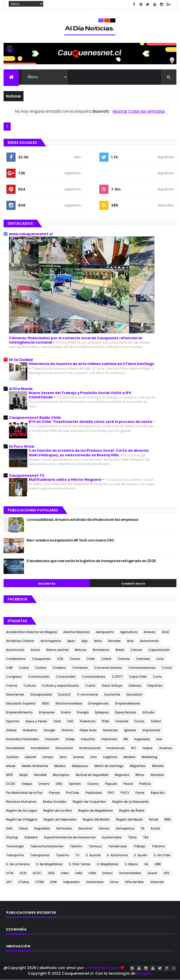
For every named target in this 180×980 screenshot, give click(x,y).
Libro (63, 757)
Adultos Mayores (76, 632)
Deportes (155, 686)
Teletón (76, 846)
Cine (160, 659)
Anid (165, 632)
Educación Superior (21, 704)
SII (143, 829)
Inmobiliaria (15, 748)
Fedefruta (88, 721)
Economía (112, 695)
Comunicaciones (142, 668)
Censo (75, 659)
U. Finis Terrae (80, 864)
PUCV (125, 793)
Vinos (114, 882)
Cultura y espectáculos (60, 686)
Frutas (140, 721)
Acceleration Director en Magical (32, 632)
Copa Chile (138, 677)
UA (146, 864)
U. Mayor (131, 864)
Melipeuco (80, 766)
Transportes (40, 855)
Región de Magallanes (96, 811)
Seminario (64, 829)
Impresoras (151, 730)
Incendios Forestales (22, 739)
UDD (51, 873)
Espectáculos (126, 713)
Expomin (13, 721)
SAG (9, 829)
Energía (83, 713)
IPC (134, 748)
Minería (158, 766)
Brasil (120, 650)
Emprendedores (128, 704)
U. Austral (93, 855)
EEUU (46, 704)
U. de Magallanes (49, 864)
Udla (79, 873)
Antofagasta (51, 641)
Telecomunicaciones (47, 846)
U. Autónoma (117, 855)
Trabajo (139, 846)
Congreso (14, 677)
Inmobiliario (40, 748)
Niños (140, 775)
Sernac (104, 829)
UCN (23, 873)
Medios (60, 766)
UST (9, 882)
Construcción (39, 677)
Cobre (24, 668)
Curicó (90, 686)
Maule (11, 766)
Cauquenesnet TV (27, 475)
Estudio (149, 713)
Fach (57, 721)
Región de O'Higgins (22, 820)
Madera (129, 757)
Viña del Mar (134, 882)
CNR (9, 668)
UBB (158, 864)
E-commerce (88, 695)
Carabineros (16, 659)
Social (155, 829)
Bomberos (101, 650)
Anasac (150, 632)
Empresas (47, 713)
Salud (23, 829)
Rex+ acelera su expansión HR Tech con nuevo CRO (70, 541)
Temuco (95, 846)
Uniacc (107, 873)
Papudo (111, 784)
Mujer (24, 775)
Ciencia (124, 659)
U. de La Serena (18, 864)
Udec (65, 873)
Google (49, 730)
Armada (114, 641)
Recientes (47, 584)
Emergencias (99, 704)
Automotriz (15, 650)
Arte (130, 641)
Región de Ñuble (132, 811)
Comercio (80, 668)
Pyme (140, 793)
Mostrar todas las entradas (139, 112)
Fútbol (156, 721)
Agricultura (129, 632)
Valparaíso (71, 882)
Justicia (12, 757)
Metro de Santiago (109, 766)
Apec (71, 641)
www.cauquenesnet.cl (31, 234)
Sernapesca (125, 829)
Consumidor (66, 677)
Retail (154, 820)
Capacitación (159, 650)
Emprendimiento (19, 713)
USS (166, 873)
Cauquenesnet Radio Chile (35, 418)
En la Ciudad (21, 360)
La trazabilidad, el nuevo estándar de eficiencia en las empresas (82, 520)
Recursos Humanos (21, 802)
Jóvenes (165, 748)
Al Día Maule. (21, 389)
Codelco (59, 668)
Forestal (122, 721)
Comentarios (133, 584)
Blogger (144, 974)
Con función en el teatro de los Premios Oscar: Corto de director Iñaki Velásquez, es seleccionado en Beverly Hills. (89, 453)
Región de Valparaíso (60, 820)
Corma (12, 686)
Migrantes (138, 766)
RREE (168, 820)
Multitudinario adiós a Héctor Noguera (65, 480)
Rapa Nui (158, 793)
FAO (70, 721)
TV (77, 855)
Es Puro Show (22, 447)
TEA (146, 838)
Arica (98, 641)
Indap (70, 739)
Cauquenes (41, 659)
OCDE (11, 784)
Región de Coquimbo (89, 802)
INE (126, 739)
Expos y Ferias (37, 721)
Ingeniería (142, 739)
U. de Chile (162, 855)
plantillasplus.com (103, 968)
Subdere (31, 838)
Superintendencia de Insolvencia (70, 838)
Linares (79, 757)
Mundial (40, 775)
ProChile (73, 793)
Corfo (157, 677)
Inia (159, 739)
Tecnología (15, 846)
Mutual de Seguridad (92, 775)
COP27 (117, 677)
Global (11, 730)
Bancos (81, 650)
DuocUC (65, 695)
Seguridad (42, 829)
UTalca (24, 882)
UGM (92, 873)
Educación (134, 695)
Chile (91, 659)
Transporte (15, 855)
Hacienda (110, 730)
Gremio (67, 730)
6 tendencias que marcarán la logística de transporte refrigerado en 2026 (91, 561)
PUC (111, 793)
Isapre (148, 748)
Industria (88, 739)
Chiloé (106, 659)
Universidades (130, 873)
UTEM (40, 882)
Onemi (44, 784)
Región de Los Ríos (58, 811)
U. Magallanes (108, 864)
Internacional (90, 748)
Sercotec (85, 829)
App (85, 641)
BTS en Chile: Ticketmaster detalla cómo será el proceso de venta (91, 422)
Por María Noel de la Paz (24, 793)
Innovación (64, 748)
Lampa (48, 757)
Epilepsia (102, 713)
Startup (12, 838)
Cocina (41, 668)
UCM (10, 873)
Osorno (93, 784)
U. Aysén (141, 855)
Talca (132, 838)
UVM (53, 882)
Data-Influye (112, 686)
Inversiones (116, 748)
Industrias (109, 739)
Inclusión (52, 739)
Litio (94, 757)
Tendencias (118, 846)
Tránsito (158, 846)
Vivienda (157, 882)
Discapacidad (41, 695)
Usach (152, 873)
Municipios (61, 775)
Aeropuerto (105, 632)
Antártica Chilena (20, 641)
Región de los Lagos (22, 811)
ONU (59, 784)
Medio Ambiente (35, 766)
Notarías (157, 775)
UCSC (37, 873)
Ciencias (143, 659)
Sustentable (112, 838)
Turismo (62, 855)
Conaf (167, 668)
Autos (35, 650)
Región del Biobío (96, 820)
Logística (110, 757)
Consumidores (94, 677)
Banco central (57, 650)
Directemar (15, 695)
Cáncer (136, 650)
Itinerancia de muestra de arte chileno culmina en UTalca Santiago (92, 364)
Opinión (75, 784)
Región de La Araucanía (130, 802)
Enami (66, 713)
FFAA (105, 721)
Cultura (29, 686)
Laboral (30, 757)
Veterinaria (95, 882)
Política (145, 784)
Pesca (128, 784)
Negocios (122, 775)
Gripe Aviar (88, 730)
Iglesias (130, 730)
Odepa (27, 784)
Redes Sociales (55, 802)
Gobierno (30, 730)
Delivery (135, 686)
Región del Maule (129, 820)
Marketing (149, 757)
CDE (60, 659)
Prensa (54, 793)
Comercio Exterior (108, 668)
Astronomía (149, 641)
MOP (10, 775)
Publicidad (94, 793)
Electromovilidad (69, 704)
